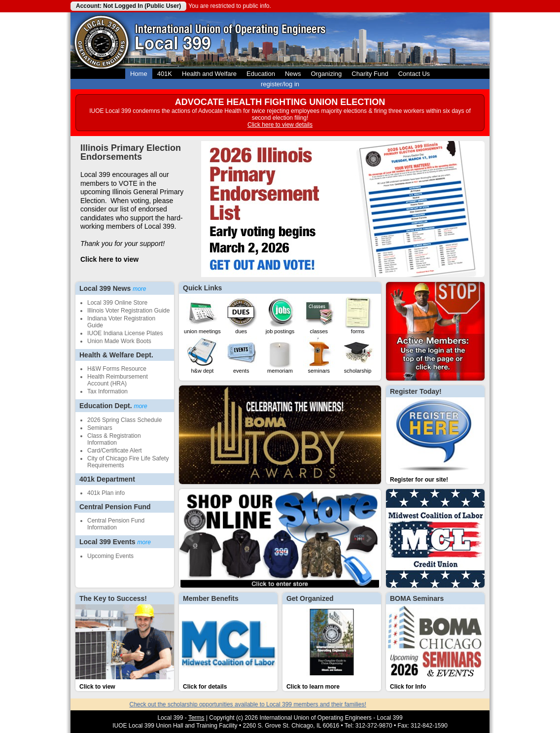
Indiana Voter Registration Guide (121, 322)
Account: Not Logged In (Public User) (128, 6)
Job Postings (280, 315)
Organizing (326, 74)
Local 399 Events (115, 542)
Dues (241, 315)
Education (261, 74)
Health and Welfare (209, 74)
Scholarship (358, 355)
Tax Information (107, 391)
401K (165, 74)
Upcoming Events (110, 556)
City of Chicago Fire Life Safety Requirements (128, 462)
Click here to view (109, 259)
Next (368, 538)
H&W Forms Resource (117, 369)
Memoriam (280, 355)
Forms (358, 315)
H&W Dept (202, 355)
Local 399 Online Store (117, 303)
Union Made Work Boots (119, 341)
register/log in (280, 84)
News (293, 74)
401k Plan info (106, 493)
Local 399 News (113, 288)
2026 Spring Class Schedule (124, 420)
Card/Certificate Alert (115, 451)
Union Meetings (202, 315)
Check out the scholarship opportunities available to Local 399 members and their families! (254, 704)
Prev (192, 538)
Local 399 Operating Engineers (101, 40)
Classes (319, 315)
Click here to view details (280, 125)
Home (139, 74)
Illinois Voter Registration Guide (128, 311)
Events (241, 355)
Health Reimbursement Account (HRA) (118, 380)
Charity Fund (370, 74)
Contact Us (414, 74)
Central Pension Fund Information (116, 524)
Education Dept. (113, 406)
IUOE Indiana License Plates (125, 333)
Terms (196, 718)
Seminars (100, 428)
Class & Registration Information (114, 439)
